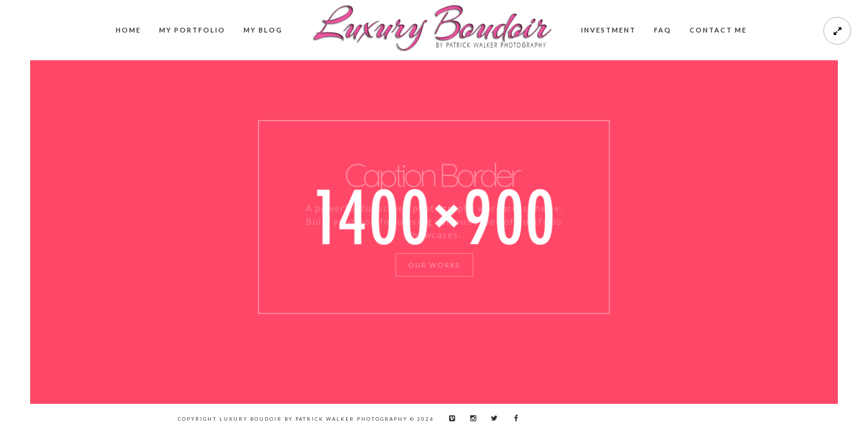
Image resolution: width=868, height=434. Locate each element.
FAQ (663, 30)
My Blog (263, 30)
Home (128, 30)
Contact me (718, 30)
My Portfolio (192, 30)
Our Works (434, 265)
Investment (609, 30)
